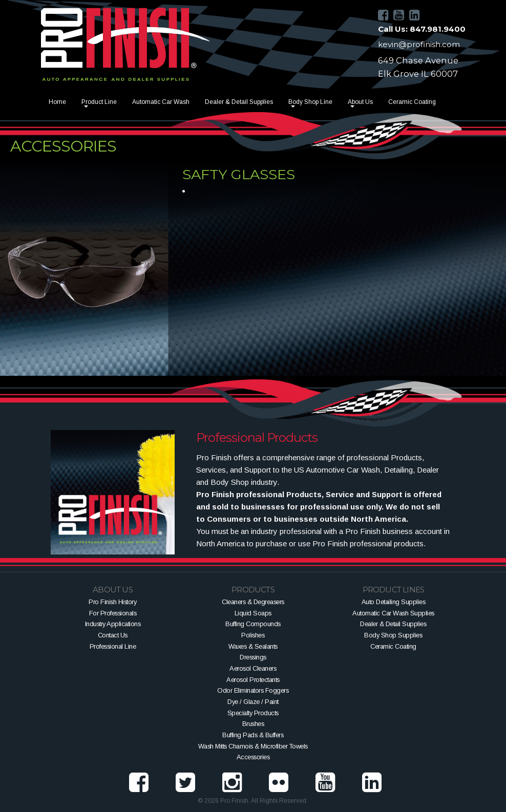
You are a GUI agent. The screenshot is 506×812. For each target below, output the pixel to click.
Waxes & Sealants (253, 646)
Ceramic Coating (412, 102)
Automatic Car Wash (161, 102)
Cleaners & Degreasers (253, 602)
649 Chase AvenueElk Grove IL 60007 (418, 67)
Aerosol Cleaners (253, 668)
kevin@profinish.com (419, 44)
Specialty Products (253, 713)
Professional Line (113, 646)
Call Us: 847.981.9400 (422, 29)
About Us (360, 102)
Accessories (253, 757)
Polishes (253, 635)
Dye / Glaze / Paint (253, 702)
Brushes (253, 724)
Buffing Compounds (253, 624)
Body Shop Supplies (393, 635)
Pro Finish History (112, 602)
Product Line (99, 102)
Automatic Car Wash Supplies (393, 613)
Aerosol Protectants (253, 680)
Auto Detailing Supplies (394, 602)
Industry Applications (113, 624)
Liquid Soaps (253, 613)
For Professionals (113, 613)
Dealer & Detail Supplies (239, 102)
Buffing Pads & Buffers (253, 735)
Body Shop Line (310, 102)
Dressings (253, 657)
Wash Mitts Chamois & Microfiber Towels (253, 746)
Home (57, 102)
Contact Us (113, 635)
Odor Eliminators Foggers (253, 690)
